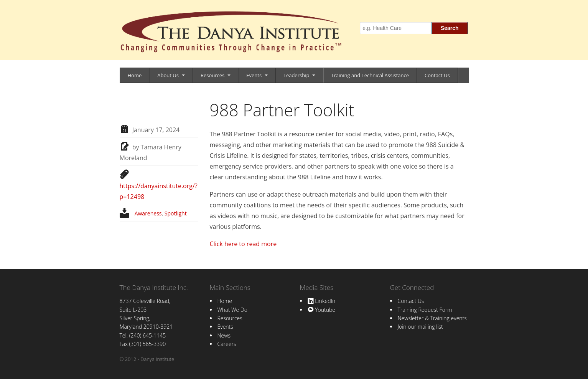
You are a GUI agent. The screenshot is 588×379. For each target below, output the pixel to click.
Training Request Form (425, 310)
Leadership (296, 75)
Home (135, 75)
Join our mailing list (420, 327)
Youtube (321, 310)
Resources (212, 75)
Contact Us (437, 75)
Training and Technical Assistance (370, 75)
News (224, 335)
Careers (227, 344)
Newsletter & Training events (432, 318)
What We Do (232, 310)
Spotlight (176, 213)
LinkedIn (322, 301)
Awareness (148, 213)
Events (254, 75)
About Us (168, 75)
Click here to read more (243, 244)
